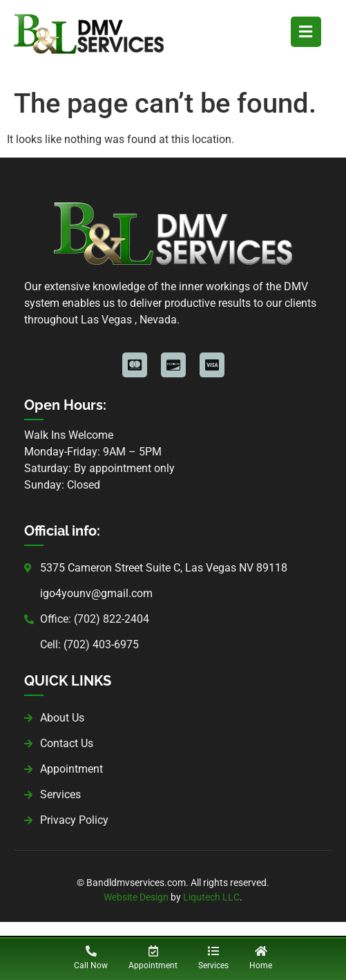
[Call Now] (91, 951)
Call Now (91, 965)
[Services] (213, 951)
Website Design (136, 897)
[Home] (261, 951)
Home (261, 965)
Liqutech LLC (211, 897)
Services (213, 965)
